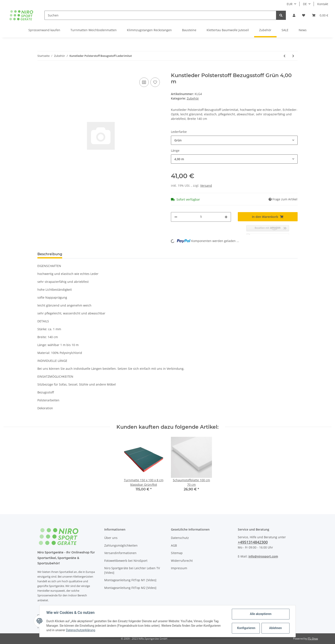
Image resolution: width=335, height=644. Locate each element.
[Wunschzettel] (304, 15)
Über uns (111, 538)
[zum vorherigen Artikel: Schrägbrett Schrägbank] (284, 56)
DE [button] (305, 4)
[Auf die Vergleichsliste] (144, 82)
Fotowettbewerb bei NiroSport (126, 561)
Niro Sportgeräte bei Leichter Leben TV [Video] (132, 570)
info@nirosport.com (263, 556)
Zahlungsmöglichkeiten (121, 545)
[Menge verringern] (176, 217)
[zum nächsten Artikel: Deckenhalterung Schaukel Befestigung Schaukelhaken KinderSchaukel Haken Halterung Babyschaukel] (293, 56)
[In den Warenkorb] (41, 70)
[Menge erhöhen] (226, 217)
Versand (206, 186)
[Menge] (201, 217)
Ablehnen (275, 628)
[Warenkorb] (320, 15)
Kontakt (323, 4)
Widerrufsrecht (182, 561)
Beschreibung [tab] (50, 254)
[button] (294, 15)
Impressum (179, 568)
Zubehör (193, 98)
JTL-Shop (313, 639)
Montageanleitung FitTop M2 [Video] (130, 588)
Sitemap (177, 553)
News (303, 30)
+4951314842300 (253, 542)
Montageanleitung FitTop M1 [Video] (130, 580)
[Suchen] (160, 15)
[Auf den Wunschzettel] (155, 82)
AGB (174, 545)
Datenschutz (180, 538)
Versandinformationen (120, 553)
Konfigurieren (246, 628)
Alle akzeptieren (261, 614)
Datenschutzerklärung (81, 630)
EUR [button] (290, 4)
